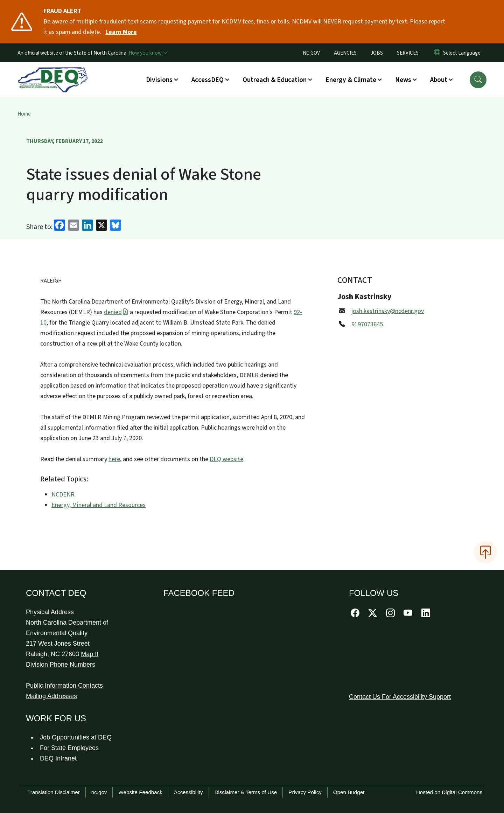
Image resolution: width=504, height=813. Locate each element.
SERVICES (408, 53)
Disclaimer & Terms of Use (246, 792)
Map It (90, 654)
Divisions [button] (159, 80)
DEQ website (226, 459)
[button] (478, 80)
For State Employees (69, 748)
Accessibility (188, 792)
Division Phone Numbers (61, 665)
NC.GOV (311, 53)
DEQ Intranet (58, 758)
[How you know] (148, 53)
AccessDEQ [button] (208, 80)
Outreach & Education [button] (275, 80)
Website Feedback (140, 792)
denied (116, 312)
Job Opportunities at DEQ (76, 737)
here (114, 459)
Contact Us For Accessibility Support (400, 697)
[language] (463, 53)
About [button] (439, 80)
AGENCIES (345, 53)
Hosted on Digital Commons (449, 792)
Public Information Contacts (64, 686)
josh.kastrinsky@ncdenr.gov (388, 311)
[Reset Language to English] (437, 53)
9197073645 (367, 324)
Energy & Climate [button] (351, 80)
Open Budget (349, 792)
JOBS (377, 53)
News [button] (403, 80)
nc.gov (99, 792)
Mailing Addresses (51, 696)
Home (24, 114)
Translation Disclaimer (54, 792)
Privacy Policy (305, 792)
